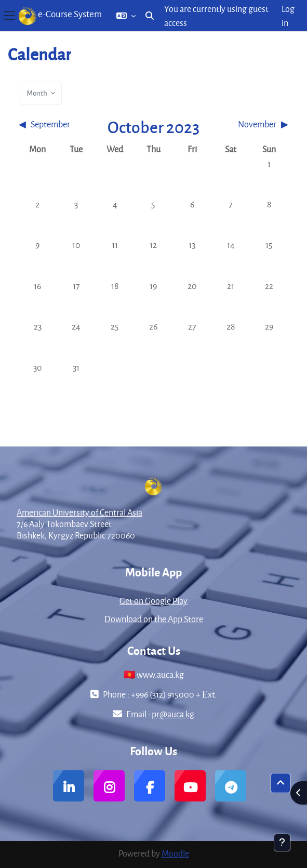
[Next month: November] (255, 124)
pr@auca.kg (173, 714)
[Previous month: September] (52, 124)
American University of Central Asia (79, 512)
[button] (126, 16)
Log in (288, 16)
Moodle (175, 853)
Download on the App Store (154, 619)
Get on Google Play (153, 601)
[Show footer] (282, 843)
